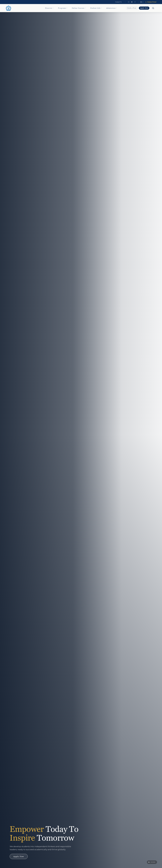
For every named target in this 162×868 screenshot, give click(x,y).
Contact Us (118, 2)
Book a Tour (132, 8)
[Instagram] (129, 2)
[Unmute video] (152, 862)
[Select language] (142, 2)
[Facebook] (135, 2)
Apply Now (144, 8)
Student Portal (151, 2)
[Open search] (153, 8)
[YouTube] (132, 2)
